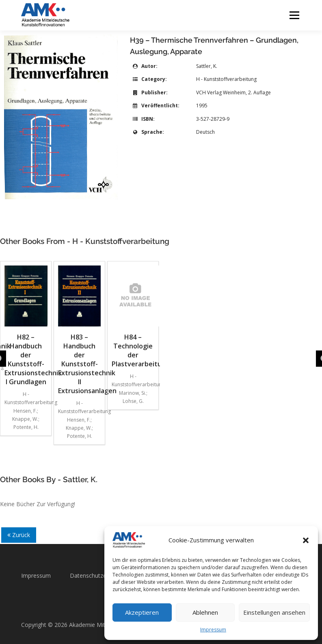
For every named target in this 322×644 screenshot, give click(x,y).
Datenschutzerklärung (99, 575)
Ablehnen (205, 612)
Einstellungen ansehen (274, 612)
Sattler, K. (207, 66)
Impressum (213, 630)
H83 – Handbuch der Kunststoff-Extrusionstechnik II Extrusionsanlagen (79, 330)
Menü (294, 15)
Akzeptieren (142, 612)
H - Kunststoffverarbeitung (226, 79)
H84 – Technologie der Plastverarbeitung (133, 317)
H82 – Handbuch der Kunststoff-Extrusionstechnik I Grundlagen (26, 326)
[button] (306, 540)
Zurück (19, 535)
